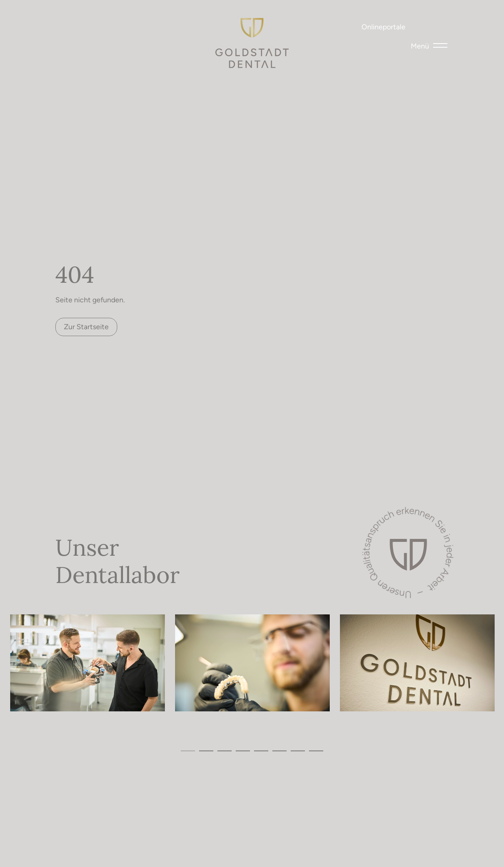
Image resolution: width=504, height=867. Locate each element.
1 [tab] (188, 750)
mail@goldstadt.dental (100, 29)
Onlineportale (383, 26)
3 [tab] (225, 750)
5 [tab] (261, 750)
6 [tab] (279, 750)
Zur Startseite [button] (86, 327)
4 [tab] (243, 750)
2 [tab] (206, 750)
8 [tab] (316, 750)
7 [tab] (298, 750)
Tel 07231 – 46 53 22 (64, 29)
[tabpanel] (88, 663)
